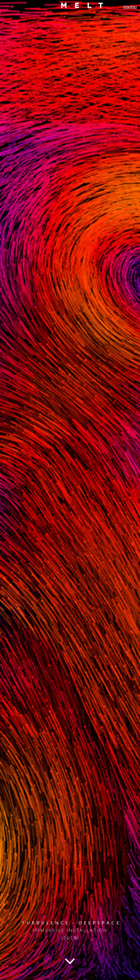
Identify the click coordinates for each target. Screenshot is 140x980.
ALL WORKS (13, 7)
